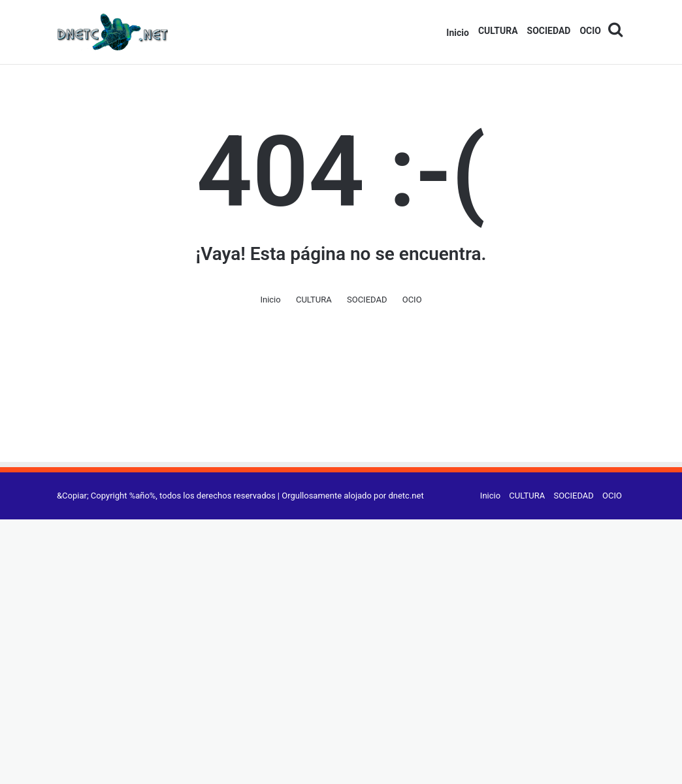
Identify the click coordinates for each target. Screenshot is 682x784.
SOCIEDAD (549, 31)
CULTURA (498, 31)
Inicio (458, 33)
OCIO (590, 31)
